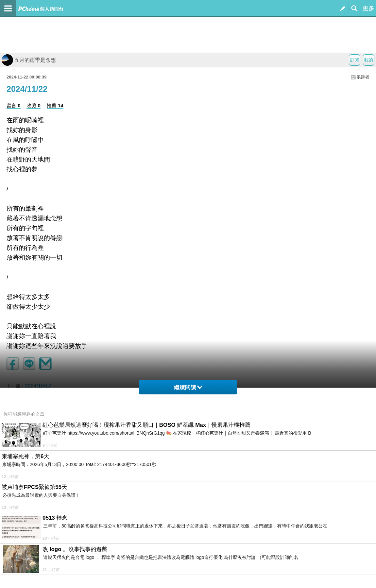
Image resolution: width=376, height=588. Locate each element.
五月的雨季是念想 (29, 60)
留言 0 (14, 105)
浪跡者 (363, 77)
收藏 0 (34, 105)
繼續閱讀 (188, 387)
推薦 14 (55, 105)
